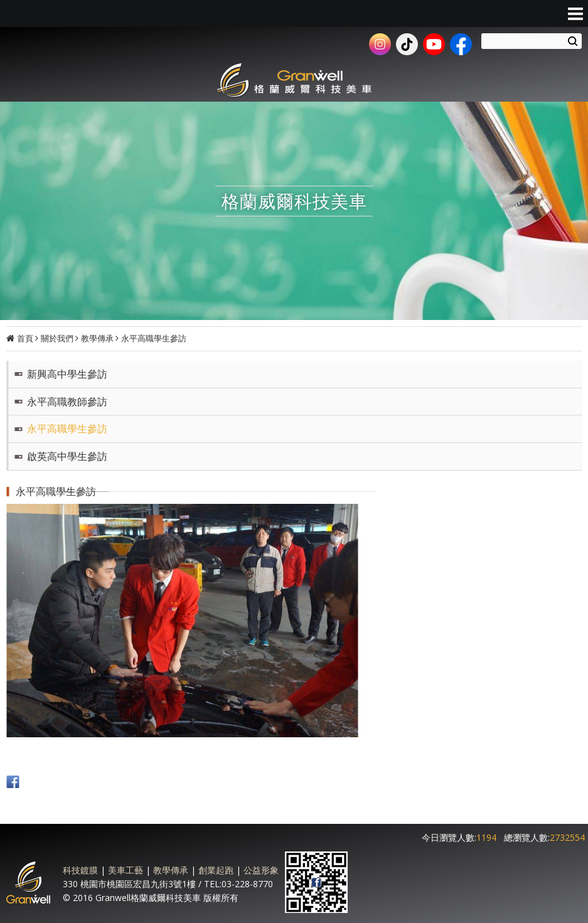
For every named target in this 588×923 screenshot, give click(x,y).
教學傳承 (97, 338)
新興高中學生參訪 (67, 374)
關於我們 (57, 338)
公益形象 (261, 870)
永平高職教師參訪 (67, 402)
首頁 (25, 338)
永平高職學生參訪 (154, 338)
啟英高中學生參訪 (67, 456)
